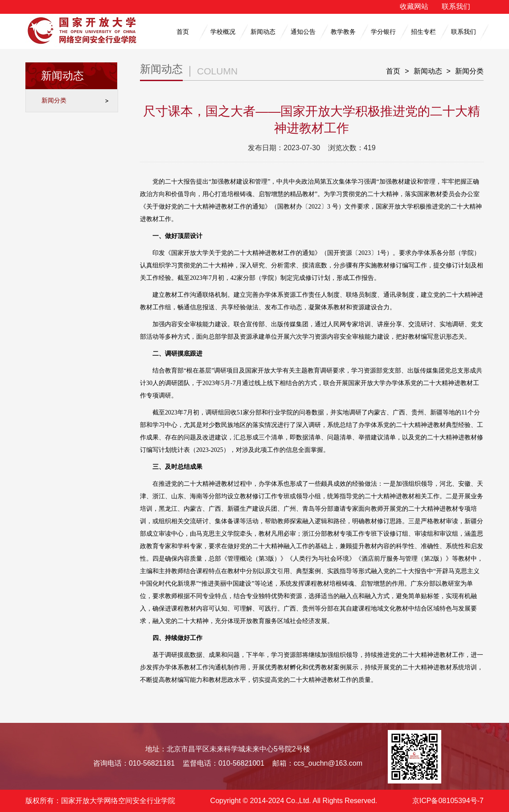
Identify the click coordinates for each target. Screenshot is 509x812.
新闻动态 (263, 32)
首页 (183, 32)
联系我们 (456, 6)
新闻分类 (54, 100)
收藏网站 (414, 6)
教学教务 (343, 32)
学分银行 (383, 32)
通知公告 (303, 32)
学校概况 (223, 32)
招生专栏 (423, 32)
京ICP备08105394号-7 (448, 801)
